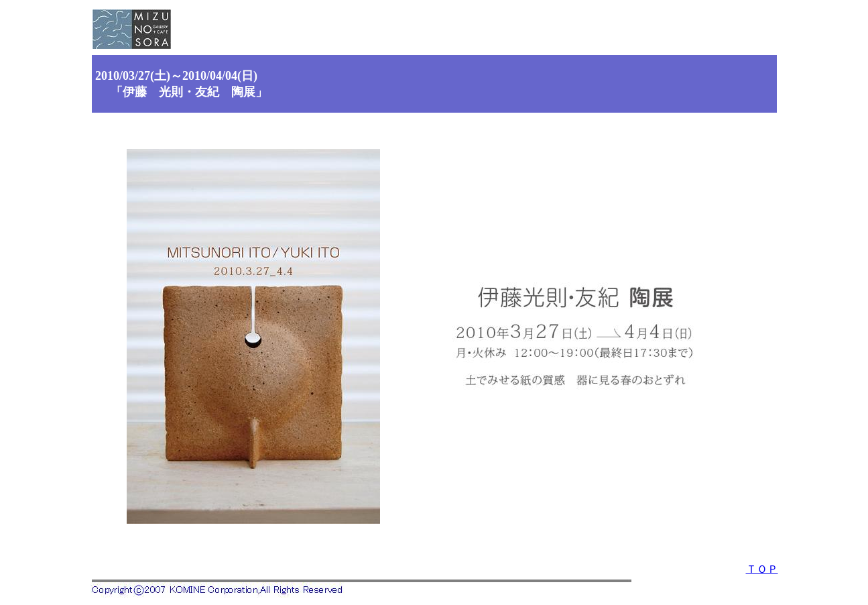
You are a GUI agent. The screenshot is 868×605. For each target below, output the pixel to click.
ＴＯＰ (762, 569)
